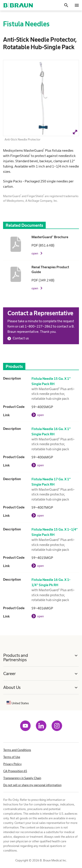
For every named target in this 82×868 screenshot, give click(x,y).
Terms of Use (12, 757)
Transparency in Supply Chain (22, 778)
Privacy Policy (12, 764)
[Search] (66, 5)
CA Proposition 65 (15, 771)
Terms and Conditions (17, 750)
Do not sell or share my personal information (32, 785)
